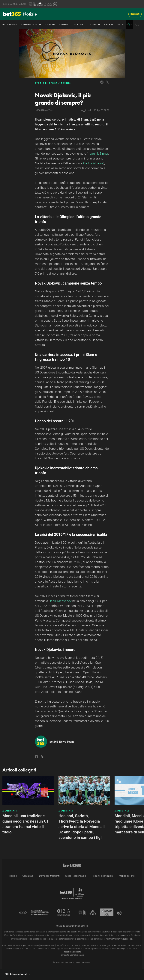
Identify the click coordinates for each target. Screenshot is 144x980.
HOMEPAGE (10, 25)
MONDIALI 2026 (31, 25)
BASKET (109, 25)
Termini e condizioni (103, 876)
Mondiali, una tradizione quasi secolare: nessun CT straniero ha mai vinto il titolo (26, 824)
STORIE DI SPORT (46, 83)
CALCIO (51, 25)
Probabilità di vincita (72, 952)
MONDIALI (10, 811)
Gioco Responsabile (76, 876)
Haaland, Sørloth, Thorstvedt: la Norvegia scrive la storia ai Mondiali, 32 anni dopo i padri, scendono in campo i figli (82, 827)
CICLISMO (79, 25)
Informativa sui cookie (122, 939)
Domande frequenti (49, 876)
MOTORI (95, 25)
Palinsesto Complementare (72, 955)
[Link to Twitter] (108, 84)
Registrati (135, 14)
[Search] (137, 25)
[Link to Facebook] (102, 84)
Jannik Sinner (99, 154)
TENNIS (64, 25)
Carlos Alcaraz (93, 163)
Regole (13, 876)
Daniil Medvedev (60, 601)
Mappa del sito (127, 876)
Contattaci (28, 876)
